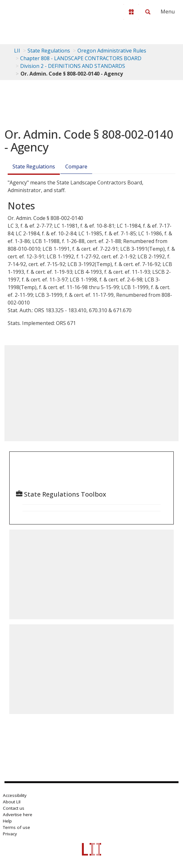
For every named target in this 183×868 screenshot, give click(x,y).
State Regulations (49, 51)
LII (17, 51)
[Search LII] (148, 12)
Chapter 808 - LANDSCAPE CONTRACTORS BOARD (81, 58)
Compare (76, 166)
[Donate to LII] (131, 12)
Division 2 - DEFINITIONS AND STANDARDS (73, 66)
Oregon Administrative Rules (112, 51)
